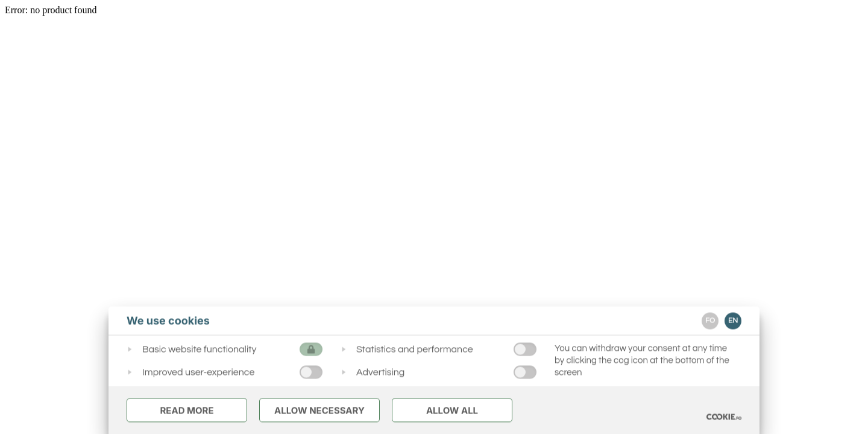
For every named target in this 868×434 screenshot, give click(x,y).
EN (733, 320)
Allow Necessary (319, 410)
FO (710, 320)
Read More (187, 410)
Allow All (452, 410)
